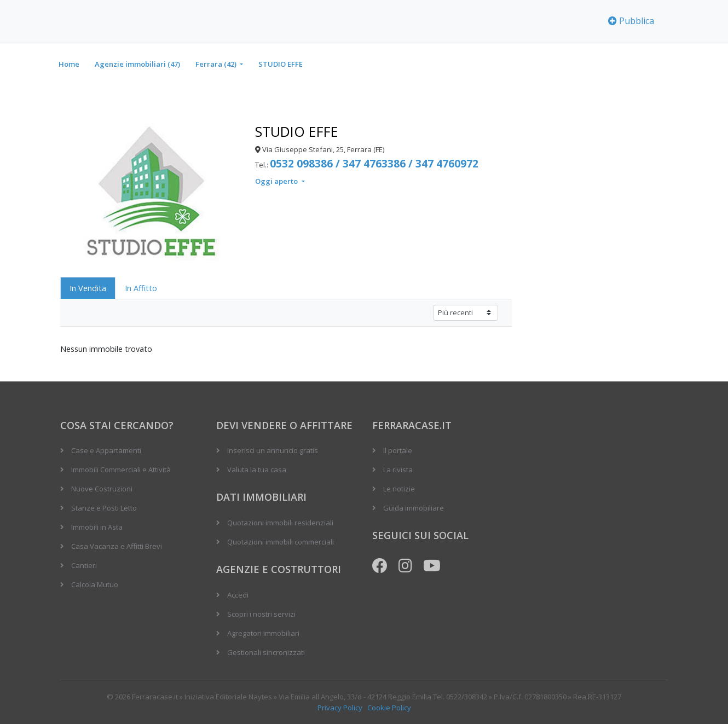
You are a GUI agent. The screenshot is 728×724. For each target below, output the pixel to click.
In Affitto (141, 288)
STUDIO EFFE (281, 64)
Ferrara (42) (217, 64)
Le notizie (399, 489)
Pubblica (631, 21)
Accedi (238, 595)
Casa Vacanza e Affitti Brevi (117, 546)
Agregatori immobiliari (263, 633)
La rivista (398, 470)
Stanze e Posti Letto (104, 508)
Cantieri (84, 565)
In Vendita (88, 288)
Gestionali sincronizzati (266, 652)
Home (69, 64)
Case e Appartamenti (106, 450)
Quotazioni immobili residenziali (280, 523)
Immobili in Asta (97, 527)
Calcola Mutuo (95, 584)
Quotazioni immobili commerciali (281, 542)
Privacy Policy (340, 708)
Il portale (398, 450)
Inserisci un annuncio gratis (273, 450)
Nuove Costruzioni (102, 489)
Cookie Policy (389, 708)
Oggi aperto (277, 181)
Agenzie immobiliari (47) (137, 64)
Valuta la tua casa (257, 470)
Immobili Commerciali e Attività (121, 470)
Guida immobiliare (414, 508)
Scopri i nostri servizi (261, 614)
